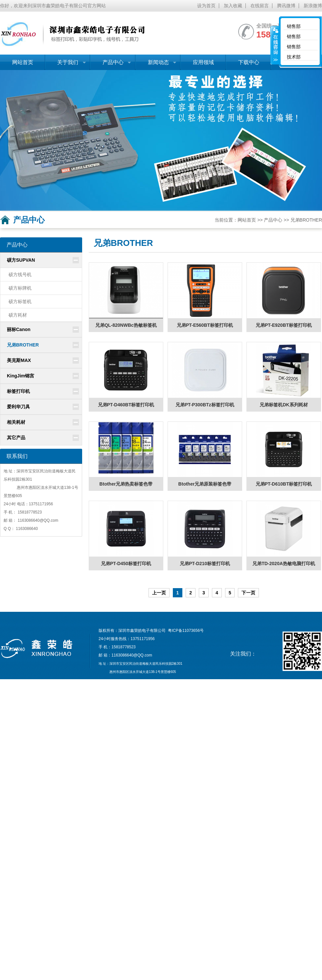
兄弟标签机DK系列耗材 (284, 405)
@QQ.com (49, 520)
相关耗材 (16, 422)
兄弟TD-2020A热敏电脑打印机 (284, 563)
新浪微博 (313, 6)
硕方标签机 (20, 301)
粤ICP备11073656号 (186, 631)
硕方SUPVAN (21, 260)
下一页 (248, 593)
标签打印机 (18, 391)
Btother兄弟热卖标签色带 (126, 484)
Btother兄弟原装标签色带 (205, 484)
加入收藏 (233, 6)
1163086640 (29, 520)
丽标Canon (19, 329)
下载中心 (249, 62)
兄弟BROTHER (306, 220)
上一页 (159, 593)
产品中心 (111, 65)
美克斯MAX (19, 360)
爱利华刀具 (18, 407)
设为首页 (206, 6)
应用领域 (203, 62)
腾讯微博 (286, 6)
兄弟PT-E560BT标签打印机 (205, 325)
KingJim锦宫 (21, 376)
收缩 (275, 45)
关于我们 (66, 65)
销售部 (294, 26)
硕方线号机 (20, 275)
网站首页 (23, 62)
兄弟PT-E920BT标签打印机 (284, 325)
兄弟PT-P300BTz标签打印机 (205, 405)
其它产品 (16, 438)
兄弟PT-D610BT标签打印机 (284, 484)
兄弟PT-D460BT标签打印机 (126, 405)
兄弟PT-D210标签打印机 (205, 563)
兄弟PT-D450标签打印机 (126, 563)
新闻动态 (156, 65)
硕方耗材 (18, 315)
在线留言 (260, 6)
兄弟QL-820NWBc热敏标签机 (126, 325)
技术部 (294, 57)
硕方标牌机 (20, 288)
